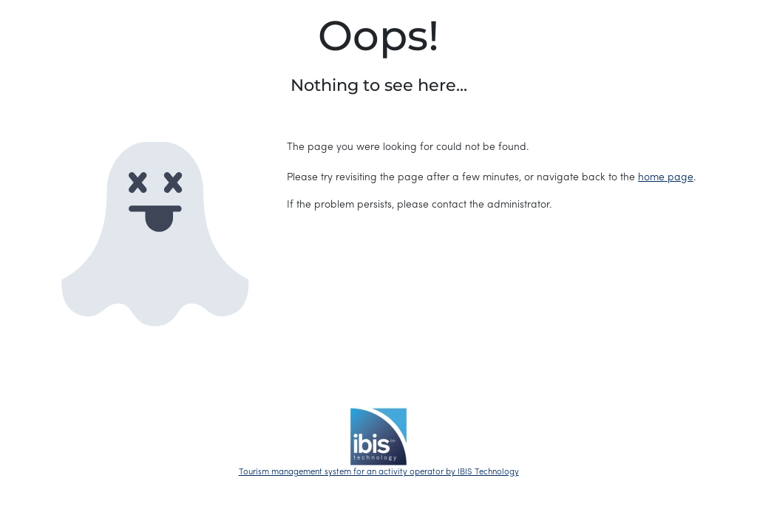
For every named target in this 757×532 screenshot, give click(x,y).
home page (666, 177)
